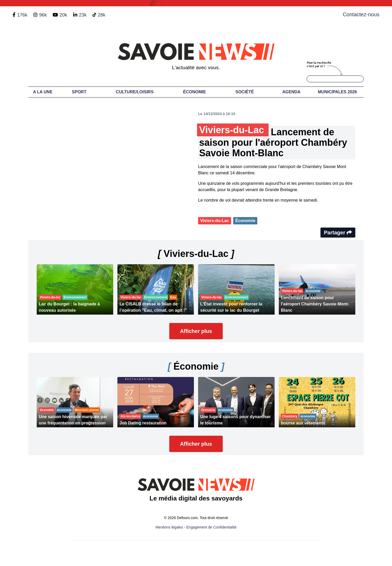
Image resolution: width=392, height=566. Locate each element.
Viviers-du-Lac (215, 221)
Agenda (291, 92)
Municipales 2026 (337, 92)
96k (43, 15)
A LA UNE (43, 92)
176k (22, 15)
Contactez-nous (361, 14)
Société (245, 92)
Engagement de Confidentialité (211, 527)
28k (102, 15)
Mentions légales (169, 527)
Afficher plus (196, 331)
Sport (79, 92)
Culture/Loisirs (135, 92)
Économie (195, 92)
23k (83, 15)
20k (63, 15)
